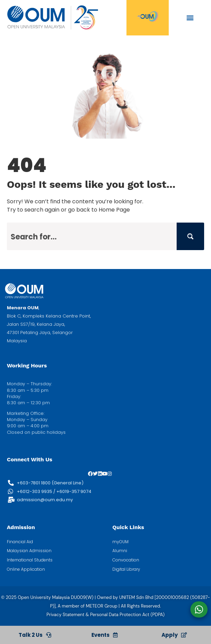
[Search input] (92, 236)
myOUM (120, 542)
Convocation (126, 560)
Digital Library (126, 569)
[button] (190, 17)
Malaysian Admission (29, 551)
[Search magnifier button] (190, 236)
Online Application (26, 569)
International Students (30, 560)
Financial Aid (20, 542)
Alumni (120, 551)
